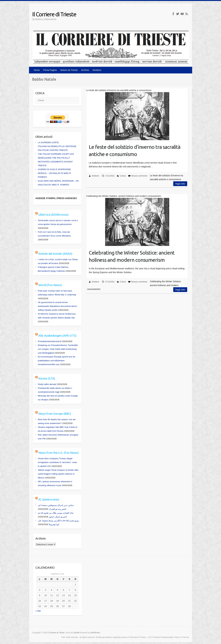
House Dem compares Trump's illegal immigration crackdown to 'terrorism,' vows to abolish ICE (57, 462)
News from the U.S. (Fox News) (58, 453)
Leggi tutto (180, 184)
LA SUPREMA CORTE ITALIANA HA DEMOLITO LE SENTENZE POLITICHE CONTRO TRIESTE (57, 146)
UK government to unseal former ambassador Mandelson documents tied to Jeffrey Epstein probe (57, 306)
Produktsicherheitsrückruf (50, 341)
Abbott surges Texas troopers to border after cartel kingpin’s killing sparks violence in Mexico (58, 474)
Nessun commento (139, 176)
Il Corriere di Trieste (54, 14)
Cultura (123, 176)
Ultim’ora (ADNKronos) (53, 215)
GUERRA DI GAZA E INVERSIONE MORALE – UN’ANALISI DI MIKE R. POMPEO (55, 173)
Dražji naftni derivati (47, 384)
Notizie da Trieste (69, 70)
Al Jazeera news (49, 499)
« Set (38, 611)
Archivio (85, 70)
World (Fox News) (50, 285)
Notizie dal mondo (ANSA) (55, 254)
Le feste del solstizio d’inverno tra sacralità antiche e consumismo (135, 150)
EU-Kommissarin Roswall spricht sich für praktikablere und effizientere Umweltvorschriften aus (57, 361)
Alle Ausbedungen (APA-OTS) (57, 336)
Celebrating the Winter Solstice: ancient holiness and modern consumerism (132, 256)
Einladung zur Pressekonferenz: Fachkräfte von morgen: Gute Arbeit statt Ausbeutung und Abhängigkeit (58, 349)
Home (37, 70)
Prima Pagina (50, 70)
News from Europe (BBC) (55, 414)
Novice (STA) (47, 378)
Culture (123, 282)
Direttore (97, 70)
